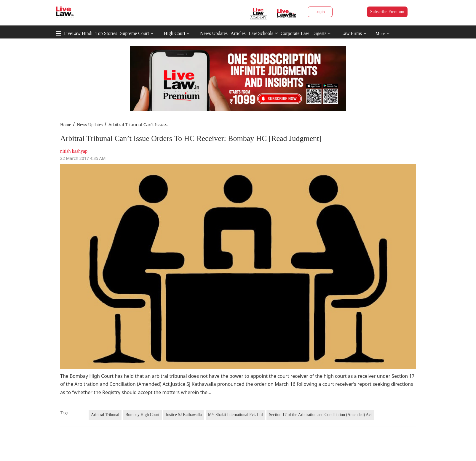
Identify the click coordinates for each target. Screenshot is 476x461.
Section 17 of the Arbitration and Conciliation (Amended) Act (320, 415)
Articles (238, 33)
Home (66, 125)
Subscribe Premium (387, 12)
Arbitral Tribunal (105, 415)
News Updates (214, 33)
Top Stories (106, 33)
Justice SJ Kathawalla (184, 415)
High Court (175, 33)
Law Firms (354, 33)
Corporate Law (295, 33)
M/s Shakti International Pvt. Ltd (235, 415)
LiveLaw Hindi (78, 33)
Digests (319, 33)
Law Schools (263, 33)
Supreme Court (134, 33)
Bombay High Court (142, 415)
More (382, 34)
